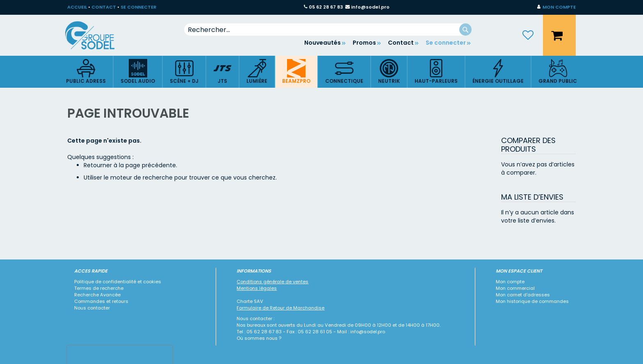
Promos (364, 43)
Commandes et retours (101, 301)
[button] (556, 7)
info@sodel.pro (370, 7)
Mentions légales (257, 288)
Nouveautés (323, 43)
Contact (401, 43)
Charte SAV (250, 301)
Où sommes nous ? (259, 338)
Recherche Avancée (97, 295)
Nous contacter (92, 308)
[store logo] (96, 35)
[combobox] (328, 30)
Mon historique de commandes (532, 301)
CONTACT (104, 7)
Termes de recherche (99, 288)
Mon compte (510, 282)
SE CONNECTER (138, 7)
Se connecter (446, 43)
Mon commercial (515, 288)
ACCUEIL (77, 7)
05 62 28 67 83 (326, 7)
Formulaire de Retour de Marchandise (280, 308)
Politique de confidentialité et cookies (118, 282)
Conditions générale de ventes (272, 282)
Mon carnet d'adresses (523, 295)
